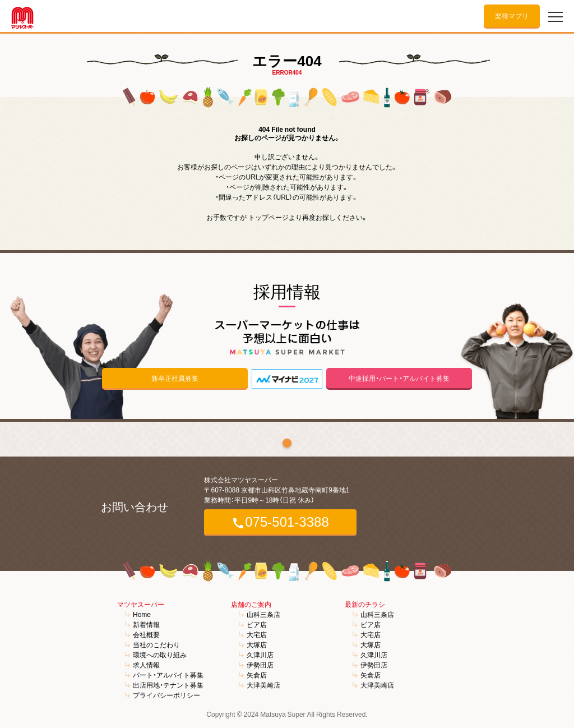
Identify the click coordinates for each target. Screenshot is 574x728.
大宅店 (257, 634)
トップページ (269, 217)
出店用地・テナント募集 (168, 685)
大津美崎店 (263, 685)
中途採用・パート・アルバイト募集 (399, 378)
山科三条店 (263, 614)
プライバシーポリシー (166, 695)
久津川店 (260, 655)
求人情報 (146, 665)
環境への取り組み (160, 655)
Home (142, 614)
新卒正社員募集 (175, 378)
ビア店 (257, 624)
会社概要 (146, 634)
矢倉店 (257, 675)
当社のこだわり (156, 644)
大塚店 (257, 644)
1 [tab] (287, 443)
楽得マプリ (512, 16)
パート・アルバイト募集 (168, 675)
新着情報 (146, 624)
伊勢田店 (260, 665)
